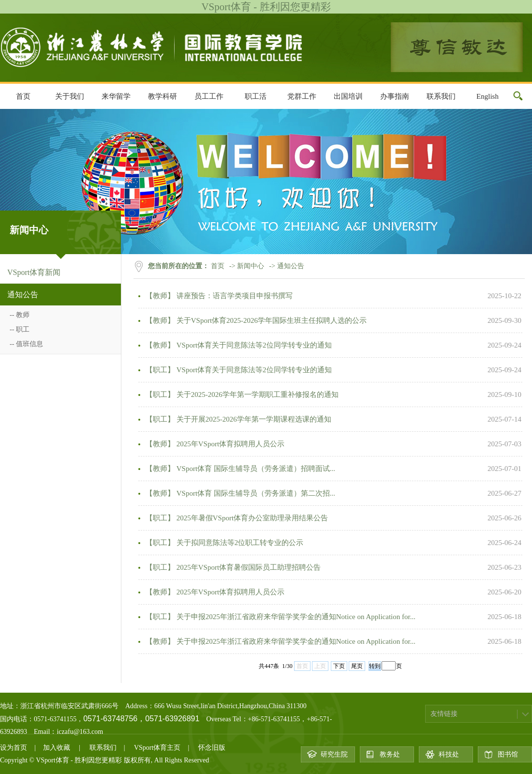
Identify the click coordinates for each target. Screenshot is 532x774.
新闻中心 (251, 266)
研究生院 (334, 754)
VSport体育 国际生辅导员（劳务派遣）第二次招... (255, 493)
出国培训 (348, 96)
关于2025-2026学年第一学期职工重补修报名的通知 (257, 395)
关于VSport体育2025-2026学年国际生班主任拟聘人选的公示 (271, 320)
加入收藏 (57, 748)
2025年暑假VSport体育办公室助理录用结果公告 (251, 518)
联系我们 (441, 96)
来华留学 (116, 96)
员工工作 (209, 96)
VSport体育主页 (157, 748)
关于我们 (70, 96)
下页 (339, 666)
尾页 (357, 666)
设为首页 (14, 748)
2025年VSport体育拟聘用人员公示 (229, 444)
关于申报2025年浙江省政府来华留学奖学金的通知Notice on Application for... (295, 617)
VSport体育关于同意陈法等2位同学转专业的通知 (253, 345)
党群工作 (302, 96)
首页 (23, 96)
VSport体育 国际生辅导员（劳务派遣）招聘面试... (255, 469)
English (488, 96)
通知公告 (23, 295)
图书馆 (508, 754)
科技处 (449, 754)
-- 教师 (20, 315)
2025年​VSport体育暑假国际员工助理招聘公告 (248, 567)
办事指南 (395, 96)
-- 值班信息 (26, 344)
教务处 (390, 754)
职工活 (256, 96)
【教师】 (160, 296)
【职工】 (160, 370)
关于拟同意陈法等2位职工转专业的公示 (239, 543)
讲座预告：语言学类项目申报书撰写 (234, 296)
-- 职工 (20, 329)
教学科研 (163, 96)
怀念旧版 (212, 748)
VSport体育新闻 (34, 272)
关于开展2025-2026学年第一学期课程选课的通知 (253, 419)
